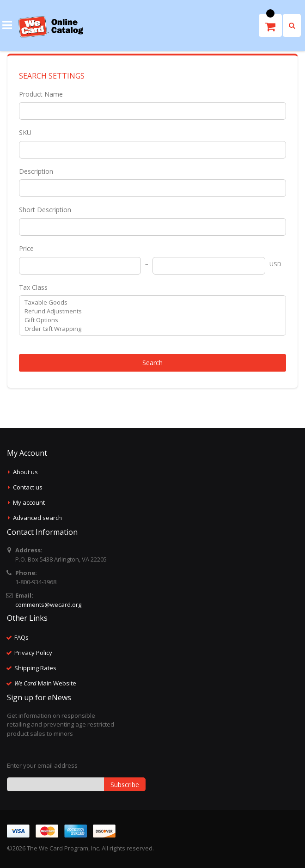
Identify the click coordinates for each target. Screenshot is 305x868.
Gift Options (149, 320)
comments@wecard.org (48, 605)
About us (25, 472)
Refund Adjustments (149, 311)
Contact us (28, 487)
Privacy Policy (33, 653)
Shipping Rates (35, 668)
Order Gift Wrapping (149, 329)
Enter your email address (42, 765)
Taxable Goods (149, 303)
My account (29, 502)
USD (275, 264)
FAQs (21, 637)
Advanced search (37, 518)
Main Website (45, 683)
